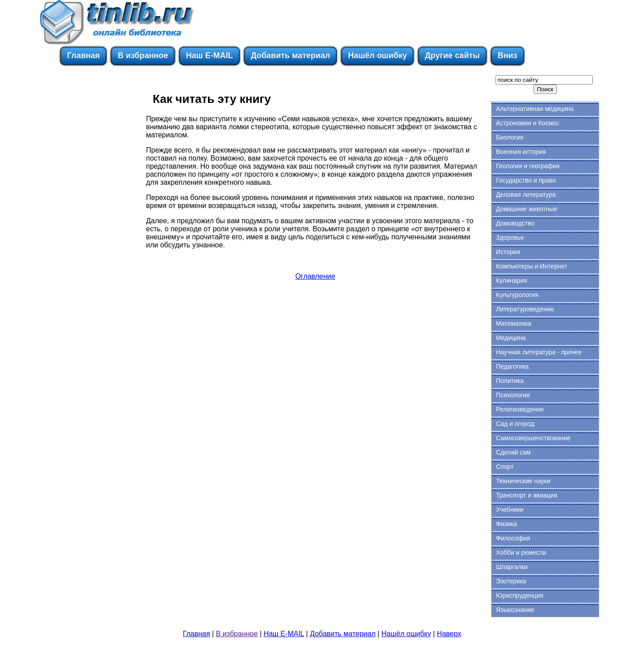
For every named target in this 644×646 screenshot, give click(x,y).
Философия (513, 538)
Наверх (449, 634)
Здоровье (510, 238)
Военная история (521, 152)
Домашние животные (527, 209)
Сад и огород (515, 424)
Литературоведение (525, 309)
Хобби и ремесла (521, 552)
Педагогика (512, 366)
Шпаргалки (512, 567)
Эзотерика (511, 581)
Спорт (505, 467)
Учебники (510, 510)
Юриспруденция (520, 595)
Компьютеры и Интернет (532, 266)
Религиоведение (520, 409)
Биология (510, 137)
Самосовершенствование (533, 438)
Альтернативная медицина (535, 109)
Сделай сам (513, 452)
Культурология (517, 295)
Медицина (511, 338)
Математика (514, 323)
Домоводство (515, 223)
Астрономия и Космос (528, 123)
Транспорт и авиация (527, 495)
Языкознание (515, 610)
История (508, 252)
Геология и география (528, 166)
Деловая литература (526, 195)
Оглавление (315, 276)
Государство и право (526, 180)
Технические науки (523, 481)
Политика (510, 381)
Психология (513, 395)
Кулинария (512, 280)
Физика (506, 524)
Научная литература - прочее (539, 352)
